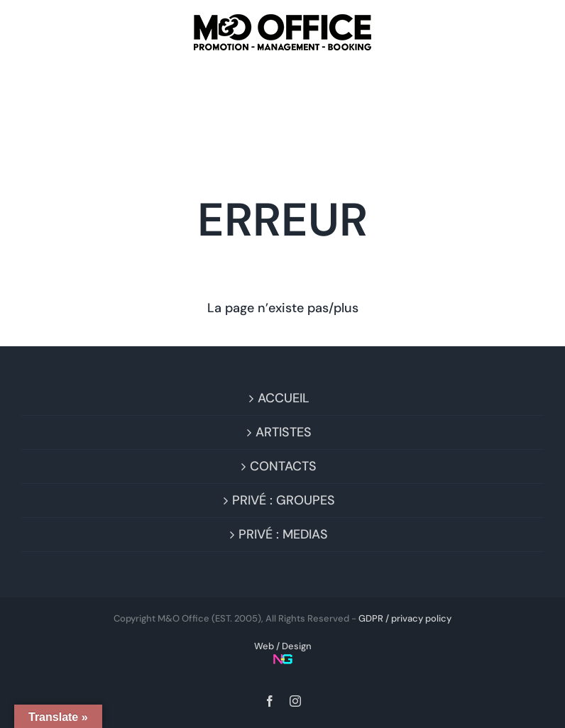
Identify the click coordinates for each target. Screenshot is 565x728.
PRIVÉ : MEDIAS (283, 534)
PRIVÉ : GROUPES (284, 500)
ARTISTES (284, 432)
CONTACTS (283, 466)
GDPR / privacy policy (405, 618)
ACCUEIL (284, 398)
